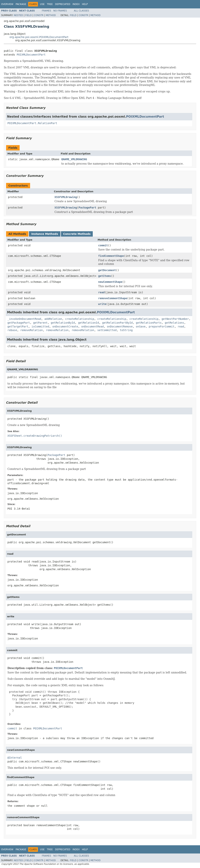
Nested (18, 15)
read (102, 292)
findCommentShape (111, 256)
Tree (50, 4)
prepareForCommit (162, 327)
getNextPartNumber (175, 319)
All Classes (81, 11)
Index (76, 4)
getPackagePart (19, 323)
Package (21, 4)
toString (126, 330)
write (102, 304)
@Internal (15, 758)
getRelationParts (149, 323)
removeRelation (31, 330)
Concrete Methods (77, 234)
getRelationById (63, 323)
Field (28, 15)
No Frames (60, 11)
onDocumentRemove (120, 327)
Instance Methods (45, 234)
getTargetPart (18, 327)
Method (51, 15)
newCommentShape (110, 282)
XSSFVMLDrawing (66, 197)
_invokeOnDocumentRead (24, 319)
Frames (47, 11)
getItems (105, 276)
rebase (12, 330)
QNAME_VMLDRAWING (74, 159)
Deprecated (63, 4)
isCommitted (40, 327)
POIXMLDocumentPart (31, 55)
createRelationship (80, 319)
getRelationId (89, 323)
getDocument (107, 270)
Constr (39, 15)
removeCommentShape (113, 298)
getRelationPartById (117, 323)
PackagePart (87, 208)
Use (42, 4)
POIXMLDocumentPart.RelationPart (32, 123)
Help (85, 4)
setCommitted (107, 330)
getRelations (174, 323)
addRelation (53, 319)
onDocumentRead (93, 327)
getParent (40, 323)
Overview (7, 4)
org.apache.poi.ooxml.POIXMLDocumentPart (39, 37)
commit (103, 245)
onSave (141, 327)
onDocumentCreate (65, 327)
